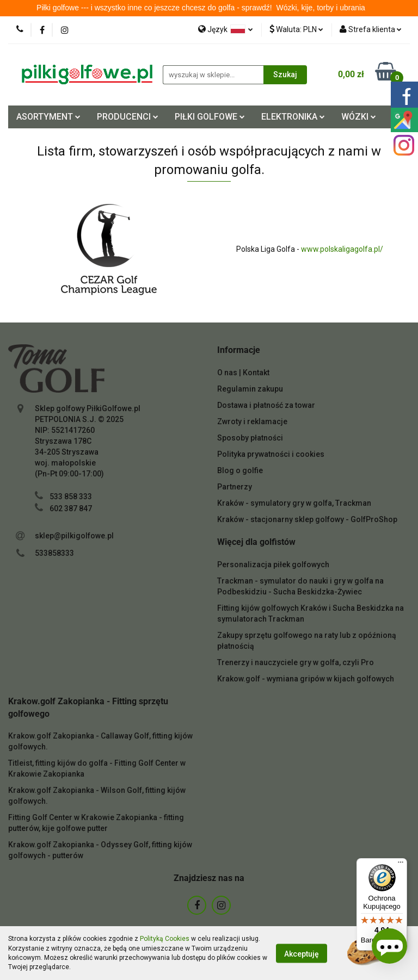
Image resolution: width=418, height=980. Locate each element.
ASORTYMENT (48, 117)
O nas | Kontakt (243, 373)
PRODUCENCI (128, 117)
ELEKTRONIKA (293, 117)
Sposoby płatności (250, 438)
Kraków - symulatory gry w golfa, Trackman (294, 503)
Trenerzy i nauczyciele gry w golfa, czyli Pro (296, 662)
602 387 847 (71, 508)
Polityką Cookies (165, 939)
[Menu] (401, 865)
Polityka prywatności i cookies (271, 454)
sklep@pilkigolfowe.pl (74, 536)
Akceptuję (302, 953)
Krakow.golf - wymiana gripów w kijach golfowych (306, 679)
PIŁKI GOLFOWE (210, 117)
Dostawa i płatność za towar (266, 405)
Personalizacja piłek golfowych (273, 565)
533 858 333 (71, 497)
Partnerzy (235, 487)
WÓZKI (359, 117)
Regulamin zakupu (250, 389)
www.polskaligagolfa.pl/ (342, 249)
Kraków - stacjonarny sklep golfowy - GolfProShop (307, 519)
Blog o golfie (240, 470)
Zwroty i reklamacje (252, 421)
